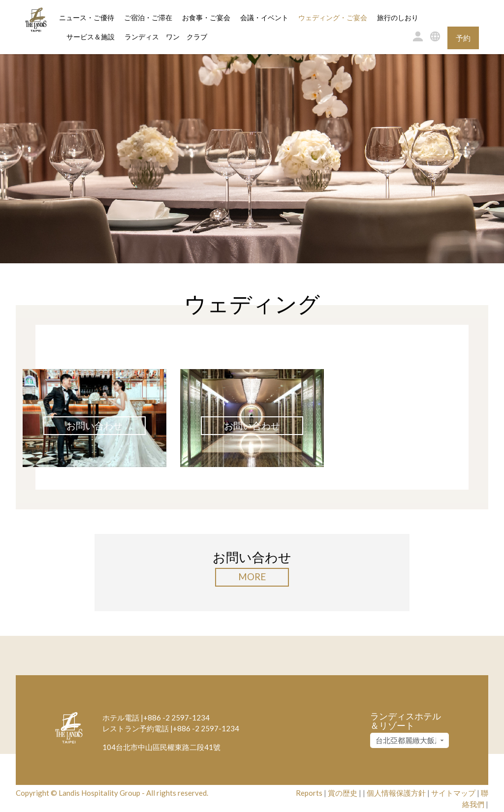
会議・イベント (264, 18)
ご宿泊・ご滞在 (148, 17)
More (252, 577)
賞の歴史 (343, 793)
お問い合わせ (94, 425)
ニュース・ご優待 (87, 18)
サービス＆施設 (91, 37)
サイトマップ (453, 793)
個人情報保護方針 (396, 793)
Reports (309, 793)
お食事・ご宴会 (206, 18)
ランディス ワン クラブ (166, 37)
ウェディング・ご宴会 (333, 18)
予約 (463, 38)
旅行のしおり (398, 18)
